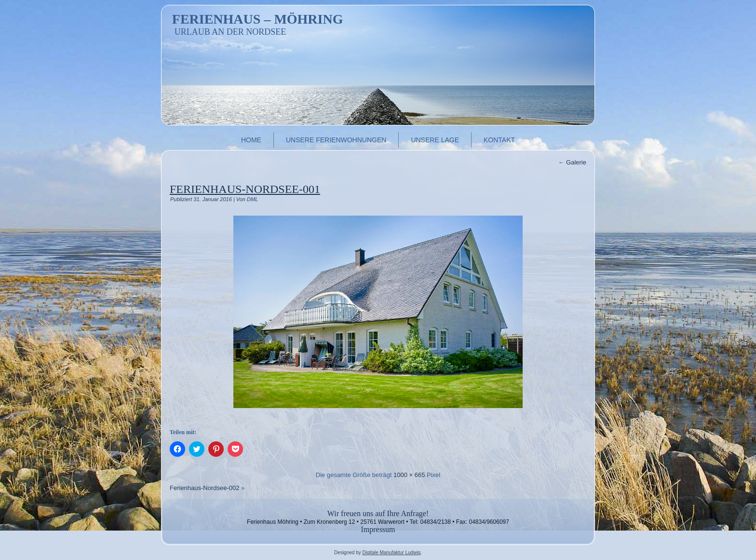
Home (251, 140)
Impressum (378, 529)
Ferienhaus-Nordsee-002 (205, 488)
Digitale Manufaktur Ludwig (391, 553)
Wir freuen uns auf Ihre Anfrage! (378, 513)
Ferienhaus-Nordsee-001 (245, 189)
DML (252, 199)
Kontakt (499, 140)
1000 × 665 (409, 475)
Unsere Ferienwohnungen (336, 140)
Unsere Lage (435, 140)
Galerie (572, 162)
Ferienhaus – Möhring (258, 19)
